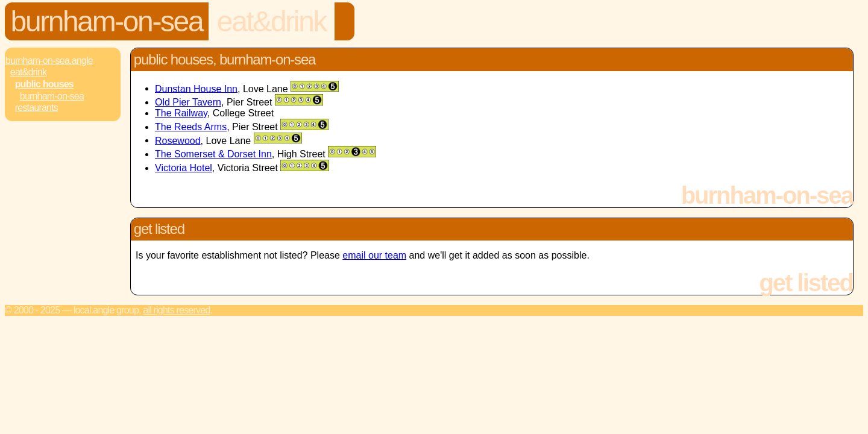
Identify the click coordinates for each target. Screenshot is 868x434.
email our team (374, 255)
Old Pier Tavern (188, 102)
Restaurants (36, 108)
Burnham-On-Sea (107, 21)
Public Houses (44, 84)
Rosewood (178, 140)
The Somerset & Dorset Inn (213, 154)
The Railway (181, 113)
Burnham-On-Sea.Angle (49, 61)
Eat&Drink (272, 21)
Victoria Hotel (184, 168)
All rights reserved (176, 310)
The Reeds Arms (191, 127)
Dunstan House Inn (196, 88)
